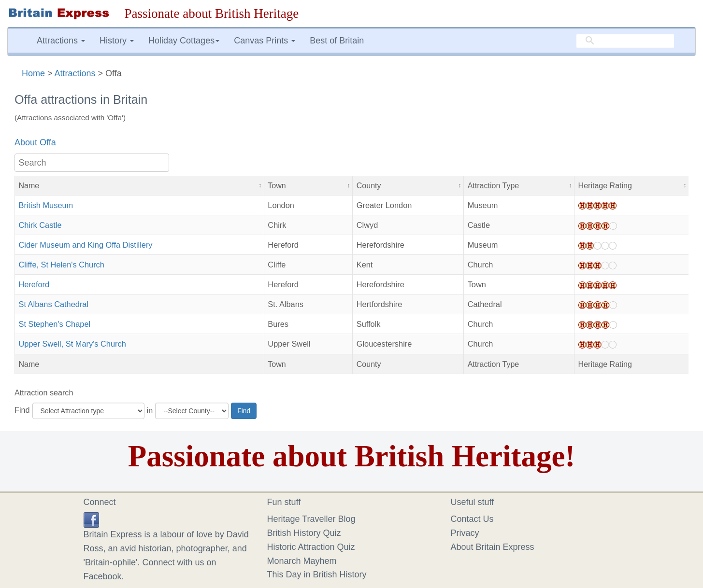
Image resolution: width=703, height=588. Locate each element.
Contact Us (472, 519)
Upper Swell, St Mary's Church (72, 344)
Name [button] (29, 185)
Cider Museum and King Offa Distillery (86, 245)
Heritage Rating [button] (605, 185)
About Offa (35, 142)
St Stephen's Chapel (55, 324)
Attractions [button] (61, 41)
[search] (625, 41)
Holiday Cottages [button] (184, 41)
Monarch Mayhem (302, 561)
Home (33, 73)
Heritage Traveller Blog (311, 519)
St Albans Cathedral (54, 304)
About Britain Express (493, 547)
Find (22, 410)
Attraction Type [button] (494, 185)
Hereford (34, 284)
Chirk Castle (40, 225)
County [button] (369, 185)
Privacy (465, 533)
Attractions (75, 73)
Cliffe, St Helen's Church (62, 265)
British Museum (46, 205)
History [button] (117, 41)
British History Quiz (304, 533)
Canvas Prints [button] (265, 41)
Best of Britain (337, 41)
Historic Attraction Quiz (311, 547)
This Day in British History (317, 574)
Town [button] (277, 185)
